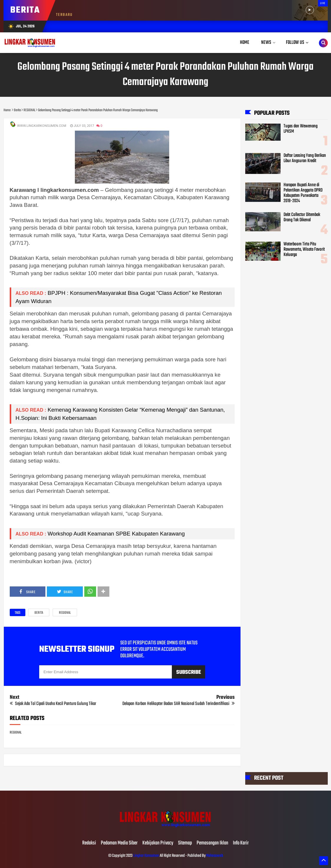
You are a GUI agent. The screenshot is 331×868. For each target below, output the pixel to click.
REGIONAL (65, 613)
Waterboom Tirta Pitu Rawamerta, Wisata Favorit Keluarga (304, 250)
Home (245, 43)
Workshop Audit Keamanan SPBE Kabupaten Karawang (116, 534)
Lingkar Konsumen (146, 856)
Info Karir (241, 843)
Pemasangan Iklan (212, 843)
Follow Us (295, 43)
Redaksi (89, 843)
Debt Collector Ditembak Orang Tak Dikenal (302, 217)
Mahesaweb (214, 856)
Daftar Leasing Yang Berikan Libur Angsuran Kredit (305, 158)
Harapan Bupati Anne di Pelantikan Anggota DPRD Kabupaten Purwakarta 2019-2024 (303, 193)
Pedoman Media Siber (119, 843)
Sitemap (185, 843)
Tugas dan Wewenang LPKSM (300, 129)
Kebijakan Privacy (158, 843)
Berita (39, 613)
